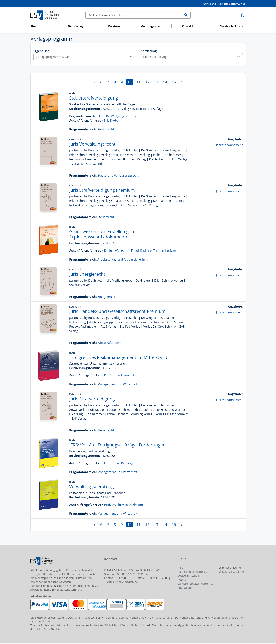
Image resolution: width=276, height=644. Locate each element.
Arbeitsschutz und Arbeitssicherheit (122, 259)
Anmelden (209, 4)
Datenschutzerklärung (191, 572)
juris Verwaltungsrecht (92, 144)
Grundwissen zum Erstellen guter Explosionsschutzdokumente (103, 234)
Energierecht (106, 297)
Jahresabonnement (229, 145)
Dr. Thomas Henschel (119, 375)
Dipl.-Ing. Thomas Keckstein (159, 251)
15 (174, 82)
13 (156, 82)
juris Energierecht (87, 274)
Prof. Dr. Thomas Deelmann (124, 505)
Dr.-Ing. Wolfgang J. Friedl (121, 251)
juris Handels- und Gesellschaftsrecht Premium (117, 311)
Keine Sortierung (193, 57)
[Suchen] (134, 15)
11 (138, 82)
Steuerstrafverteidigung (94, 98)
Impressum (185, 588)
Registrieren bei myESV (229, 4)
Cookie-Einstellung (189, 576)
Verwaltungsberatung (91, 486)
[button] (43, 26)
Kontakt (187, 26)
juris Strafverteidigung (92, 399)
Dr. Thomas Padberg (119, 463)
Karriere (114, 26)
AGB (180, 580)
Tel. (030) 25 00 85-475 (231, 571)
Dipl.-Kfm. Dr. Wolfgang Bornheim (115, 116)
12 (147, 82)
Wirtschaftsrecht (109, 343)
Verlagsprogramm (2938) (85, 57)
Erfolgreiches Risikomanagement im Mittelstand (118, 357)
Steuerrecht (106, 129)
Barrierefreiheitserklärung (194, 584)
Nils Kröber (112, 121)
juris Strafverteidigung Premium (102, 190)
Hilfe (180, 568)
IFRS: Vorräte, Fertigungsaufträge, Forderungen (117, 445)
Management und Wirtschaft (117, 384)
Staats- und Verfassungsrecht (118, 175)
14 (165, 82)
